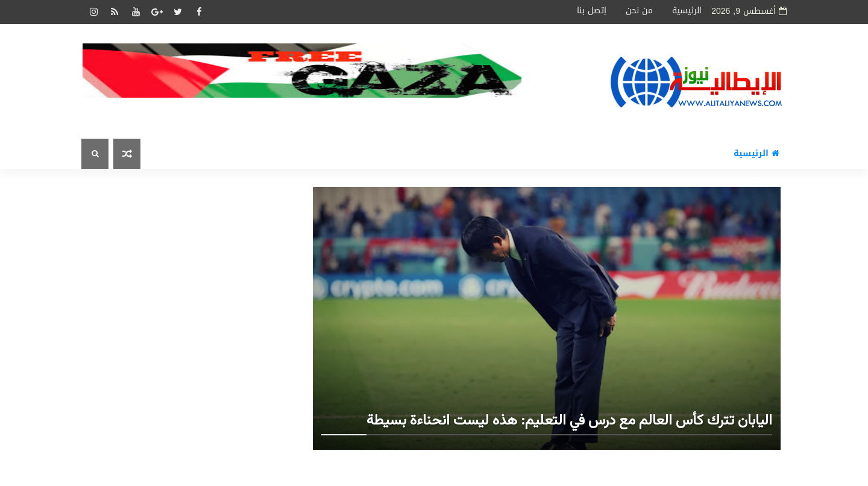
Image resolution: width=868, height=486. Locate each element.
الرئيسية (687, 11)
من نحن (639, 11)
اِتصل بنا (592, 11)
